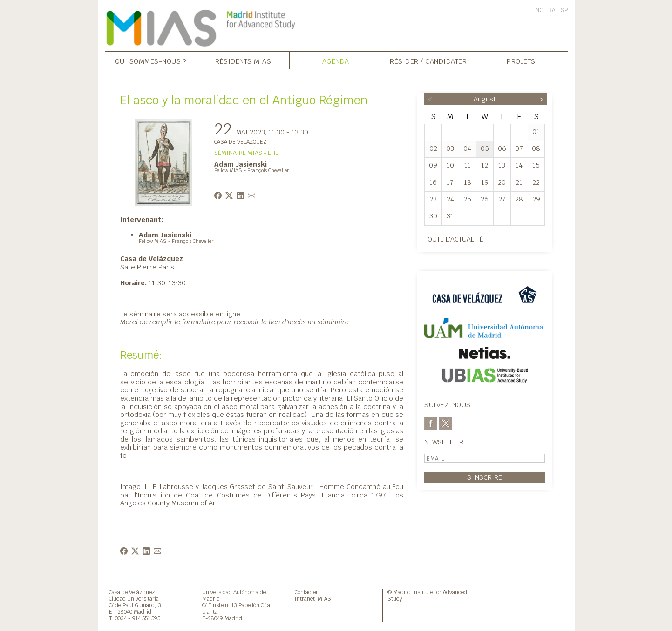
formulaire (199, 322)
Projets (521, 61)
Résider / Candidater (428, 61)
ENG (538, 10)
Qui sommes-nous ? (151, 61)
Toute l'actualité (454, 239)
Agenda (336, 61)
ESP (563, 10)
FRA (550, 10)
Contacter (306, 592)
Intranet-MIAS (313, 599)
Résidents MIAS (243, 61)
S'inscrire (485, 477)
